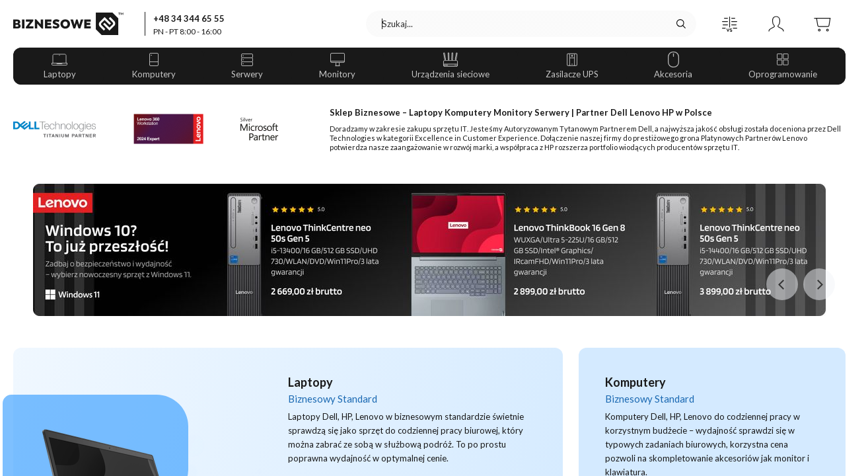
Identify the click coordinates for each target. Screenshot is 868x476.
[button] (730, 24)
